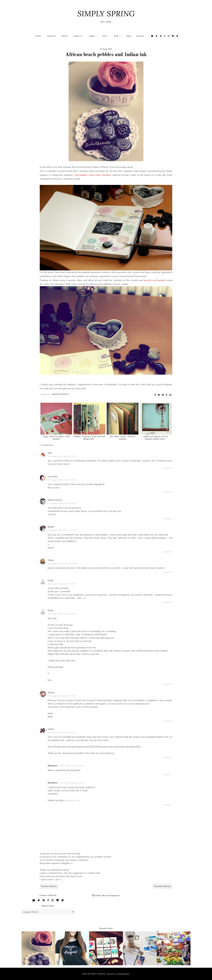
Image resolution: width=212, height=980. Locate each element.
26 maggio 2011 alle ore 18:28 (62, 564)
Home (38, 36)
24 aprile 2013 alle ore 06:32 (71, 783)
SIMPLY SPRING (106, 14)
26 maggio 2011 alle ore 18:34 (62, 584)
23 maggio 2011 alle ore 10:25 (62, 503)
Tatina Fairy (55, 500)
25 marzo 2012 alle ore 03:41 (62, 733)
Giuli (51, 580)
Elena (51, 693)
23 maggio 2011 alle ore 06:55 (62, 456)
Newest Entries (49, 886)
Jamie (51, 729)
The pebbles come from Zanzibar (93, 175)
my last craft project (155, 280)
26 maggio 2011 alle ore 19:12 (62, 614)
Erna (51, 610)
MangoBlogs (123, 974)
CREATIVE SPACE (60, 394)
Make (93, 36)
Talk (117, 36)
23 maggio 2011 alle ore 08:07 (62, 480)
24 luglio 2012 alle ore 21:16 (71, 766)
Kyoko (51, 527)
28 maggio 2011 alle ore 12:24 (62, 696)
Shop (129, 36)
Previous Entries (162, 886)
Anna (51, 560)
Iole (50, 453)
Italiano (52, 36)
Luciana (53, 476)
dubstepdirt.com (72, 800)
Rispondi (167, 468)
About (65, 36)
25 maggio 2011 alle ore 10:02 (62, 530)
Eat (106, 36)
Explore (79, 36)
